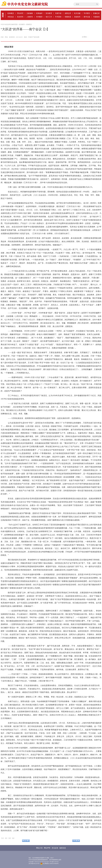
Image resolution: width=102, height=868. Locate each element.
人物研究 (30, 17)
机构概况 (11, 13)
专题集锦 (96, 17)
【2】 (6, 838)
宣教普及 (29, 24)
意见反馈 (55, 848)
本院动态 (11, 17)
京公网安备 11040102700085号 (50, 864)
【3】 (10, 838)
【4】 (13, 838)
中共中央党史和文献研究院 (9, 24)
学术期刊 (87, 13)
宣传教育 (49, 13)
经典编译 (39, 13)
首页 (3, 15)
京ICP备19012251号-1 (34, 864)
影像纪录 (96, 13)
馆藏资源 (68, 17)
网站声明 (47, 848)
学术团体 (58, 17)
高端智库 (77, 17)
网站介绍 (39, 848)
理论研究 (20, 13)
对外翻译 (39, 17)
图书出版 (87, 17)
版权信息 (63, 848)
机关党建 (77, 13)
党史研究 (20, 17)
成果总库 (68, 13)
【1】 (2, 838)
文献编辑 (30, 13)
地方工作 (49, 17)
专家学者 (58, 13)
